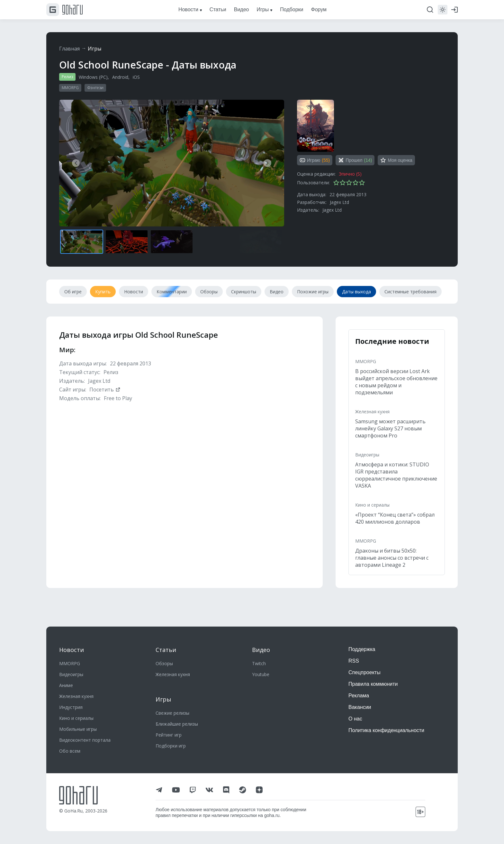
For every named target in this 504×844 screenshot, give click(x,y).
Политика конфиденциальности (386, 730)
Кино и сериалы (372, 505)
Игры (94, 49)
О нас (355, 719)
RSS (354, 661)
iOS (136, 77)
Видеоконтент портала (85, 740)
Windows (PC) (93, 77)
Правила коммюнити (373, 684)
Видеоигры (367, 455)
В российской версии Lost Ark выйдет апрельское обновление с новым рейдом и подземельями (396, 382)
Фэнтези (95, 88)
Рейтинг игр (169, 735)
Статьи (166, 650)
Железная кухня (372, 412)
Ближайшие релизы (177, 724)
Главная (69, 49)
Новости (72, 650)
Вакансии (360, 707)
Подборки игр (171, 746)
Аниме (66, 685)
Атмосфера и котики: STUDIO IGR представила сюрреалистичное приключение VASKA (396, 475)
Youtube (261, 674)
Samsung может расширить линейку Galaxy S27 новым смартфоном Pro (390, 428)
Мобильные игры (78, 729)
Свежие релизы (172, 713)
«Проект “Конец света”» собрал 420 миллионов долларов (395, 518)
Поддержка (362, 649)
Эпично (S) (350, 174)
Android (120, 77)
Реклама (359, 696)
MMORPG (70, 88)
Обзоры (164, 663)
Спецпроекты (364, 672)
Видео (261, 650)
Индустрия (71, 707)
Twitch (259, 663)
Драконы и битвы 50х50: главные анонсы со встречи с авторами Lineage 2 (392, 558)
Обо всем (70, 751)
